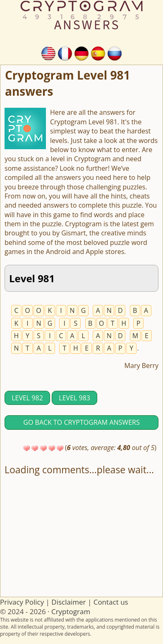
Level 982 (27, 398)
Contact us (111, 602)
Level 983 (74, 398)
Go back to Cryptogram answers (81, 422)
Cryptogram (71, 611)
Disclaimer (68, 602)
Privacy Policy (22, 602)
